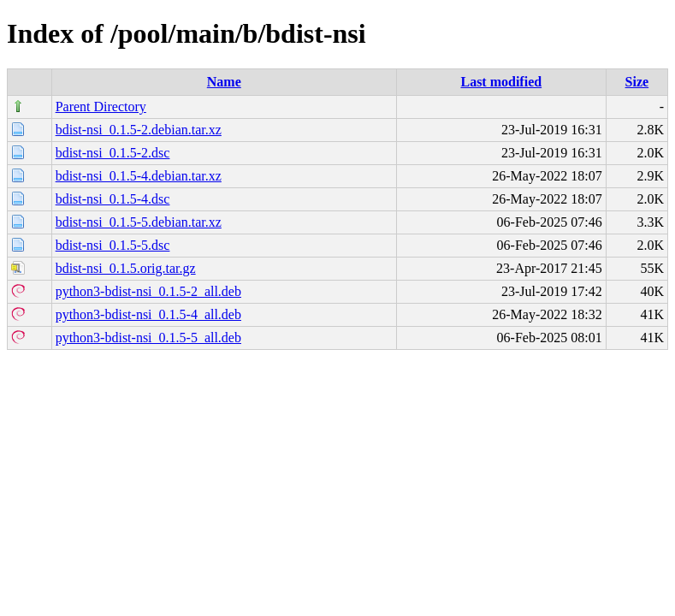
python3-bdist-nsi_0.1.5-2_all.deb (148, 291)
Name (224, 82)
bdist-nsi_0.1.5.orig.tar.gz (126, 268)
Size (637, 82)
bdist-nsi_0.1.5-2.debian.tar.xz (139, 130)
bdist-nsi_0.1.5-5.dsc (113, 245)
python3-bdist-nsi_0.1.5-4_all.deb (148, 314)
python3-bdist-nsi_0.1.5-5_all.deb (148, 338)
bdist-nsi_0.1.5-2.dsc (113, 153)
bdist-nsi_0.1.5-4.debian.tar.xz (139, 176)
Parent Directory (101, 107)
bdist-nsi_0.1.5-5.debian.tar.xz (139, 222)
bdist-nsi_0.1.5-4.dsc (113, 199)
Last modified (501, 82)
